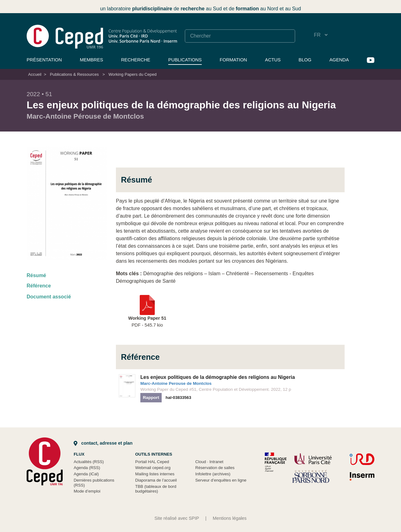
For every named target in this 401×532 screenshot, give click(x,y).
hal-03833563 (179, 398)
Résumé (36, 275)
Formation (233, 60)
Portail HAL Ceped (152, 462)
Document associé (49, 297)
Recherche (135, 60)
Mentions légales (230, 518)
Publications (185, 60)
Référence (39, 286)
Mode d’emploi (87, 491)
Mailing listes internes (155, 474)
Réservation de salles (215, 468)
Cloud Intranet (209, 462)
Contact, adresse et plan (103, 443)
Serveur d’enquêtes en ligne (221, 480)
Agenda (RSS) (87, 468)
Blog (305, 60)
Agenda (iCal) (86, 474)
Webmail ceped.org (153, 468)
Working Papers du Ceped (133, 74)
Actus (273, 60)
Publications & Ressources (74, 74)
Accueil (35, 74)
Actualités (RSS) (89, 462)
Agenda (339, 60)
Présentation (44, 60)
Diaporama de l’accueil (156, 480)
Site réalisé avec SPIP (177, 518)
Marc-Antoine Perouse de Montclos (176, 383)
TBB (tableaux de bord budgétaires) (156, 489)
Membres (91, 60)
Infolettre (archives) (213, 474)
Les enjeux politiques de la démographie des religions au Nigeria (218, 377)
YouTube (371, 60)
